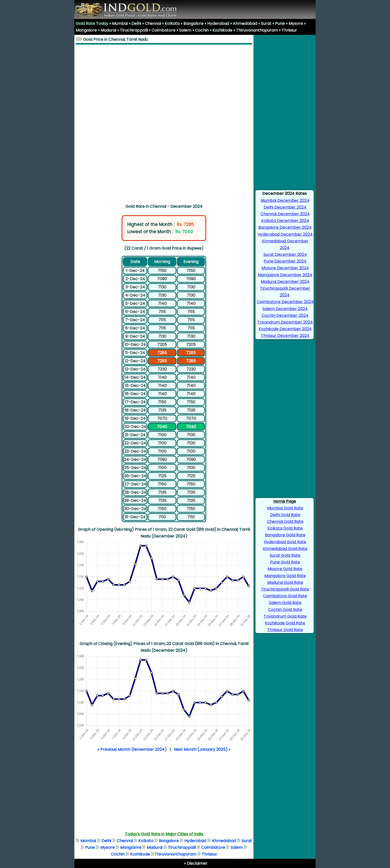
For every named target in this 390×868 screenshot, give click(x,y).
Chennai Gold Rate (285, 521)
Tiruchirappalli (134, 30)
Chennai (153, 24)
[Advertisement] (164, 123)
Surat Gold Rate (285, 555)
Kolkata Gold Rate (285, 528)
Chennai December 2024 (285, 214)
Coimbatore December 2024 (285, 302)
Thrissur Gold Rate (285, 630)
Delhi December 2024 (285, 207)
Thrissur (289, 30)
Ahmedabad (245, 24)
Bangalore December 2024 (285, 227)
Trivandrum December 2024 (285, 322)
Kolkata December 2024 (285, 221)
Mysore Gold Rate (285, 569)
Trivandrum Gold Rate (285, 616)
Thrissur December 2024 (285, 336)
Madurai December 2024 (285, 282)
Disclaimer (197, 863)
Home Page (285, 501)
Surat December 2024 (285, 254)
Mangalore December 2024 (285, 275)
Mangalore (86, 30)
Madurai (108, 30)
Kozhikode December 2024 (285, 329)
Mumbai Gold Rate (285, 508)
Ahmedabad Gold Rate (285, 549)
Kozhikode (222, 30)
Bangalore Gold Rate (285, 535)
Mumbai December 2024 (285, 200)
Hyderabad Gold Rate (285, 542)
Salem (185, 30)
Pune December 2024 (285, 261)
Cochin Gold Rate (285, 610)
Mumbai (120, 24)
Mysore (296, 24)
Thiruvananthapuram (257, 30)
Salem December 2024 (285, 309)
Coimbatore (163, 30)
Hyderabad (218, 24)
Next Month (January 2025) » (202, 749)
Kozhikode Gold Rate (285, 623)
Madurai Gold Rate (285, 582)
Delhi (136, 24)
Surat (266, 24)
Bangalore (193, 24)
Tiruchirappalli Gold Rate (285, 589)
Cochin (202, 30)
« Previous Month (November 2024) (132, 749)
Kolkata (172, 24)
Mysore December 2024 (285, 268)
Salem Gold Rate (285, 603)
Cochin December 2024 (285, 315)
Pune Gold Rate (285, 562)
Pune (280, 24)
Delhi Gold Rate (285, 515)
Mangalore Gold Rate (285, 576)
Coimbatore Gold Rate (285, 596)
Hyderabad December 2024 (285, 234)
